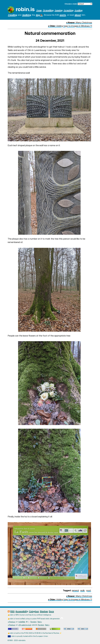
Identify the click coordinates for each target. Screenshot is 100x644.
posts (63, 15)
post (89, 591)
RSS (12, 611)
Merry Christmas (79, 23)
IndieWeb (22, 622)
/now (39, 10)
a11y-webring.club (25, 625)
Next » (40, 622)
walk (83, 591)
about (78, 15)
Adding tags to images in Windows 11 (70, 26)
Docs (51, 611)
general (75, 591)
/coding (78, 10)
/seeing (59, 10)
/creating (68, 10)
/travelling (48, 10)
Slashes (44, 611)
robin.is (25, 9)
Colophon (34, 611)
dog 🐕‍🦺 (39, 15)
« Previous (12, 622)
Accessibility (22, 611)
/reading (12, 15)
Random (33, 622)
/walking (27, 15)
